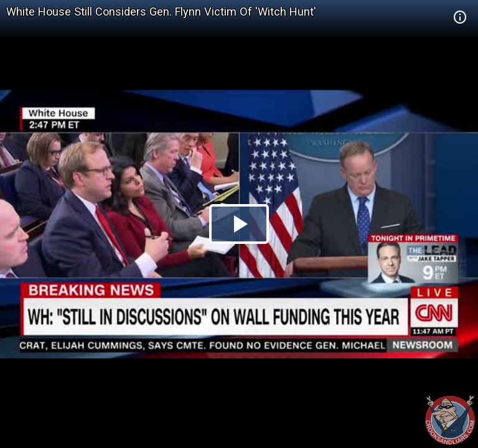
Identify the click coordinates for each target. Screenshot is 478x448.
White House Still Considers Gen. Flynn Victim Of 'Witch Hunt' (161, 12)
